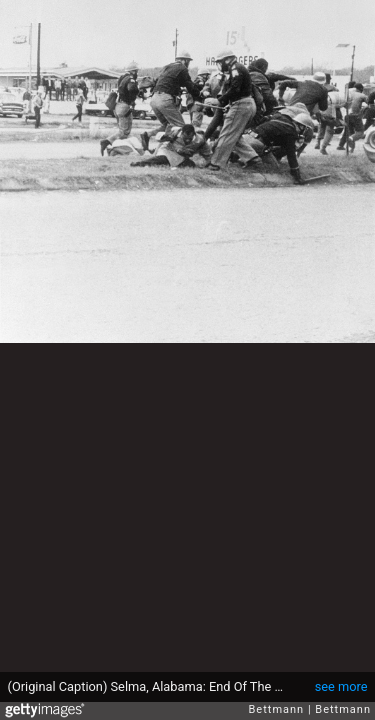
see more (341, 686)
